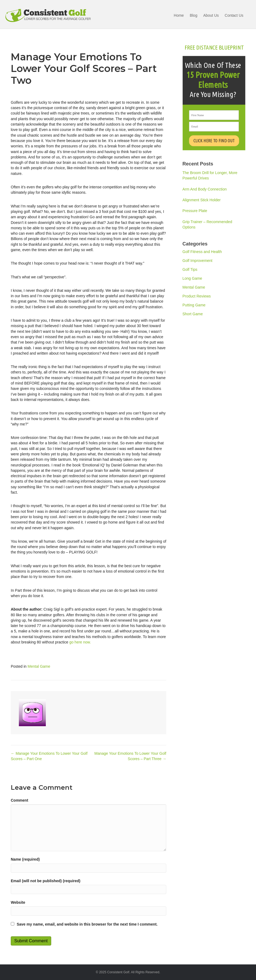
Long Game (192, 278)
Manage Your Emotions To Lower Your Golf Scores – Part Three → (130, 756)
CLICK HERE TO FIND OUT (214, 141)
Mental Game (39, 666)
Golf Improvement (197, 261)
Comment (20, 800)
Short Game (193, 314)
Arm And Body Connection (205, 189)
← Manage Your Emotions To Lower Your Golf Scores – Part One (49, 756)
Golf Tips (190, 269)
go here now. (80, 642)
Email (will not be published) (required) (46, 881)
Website (18, 902)
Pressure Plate (195, 211)
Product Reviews (197, 296)
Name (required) (25, 859)
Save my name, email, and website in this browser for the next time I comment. (87, 924)
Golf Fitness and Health (202, 252)
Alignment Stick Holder (202, 200)
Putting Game (194, 305)
